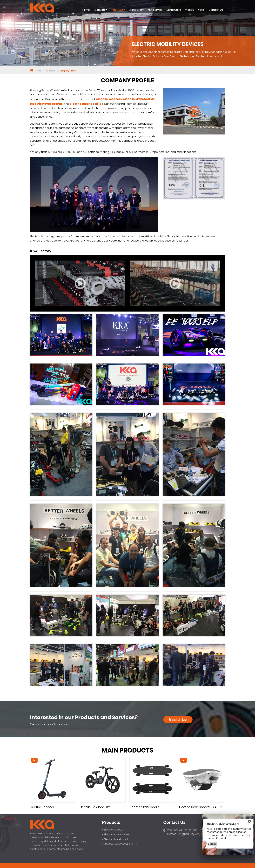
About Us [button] (117, 10)
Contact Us (216, 10)
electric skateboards (139, 99)
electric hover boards (46, 104)
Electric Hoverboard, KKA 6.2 (200, 807)
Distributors (174, 10)
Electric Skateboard (144, 807)
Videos (189, 10)
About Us (50, 71)
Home (86, 10)
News (201, 10)
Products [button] (100, 10)
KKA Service (155, 10)
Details (212, 844)
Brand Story (136, 10)
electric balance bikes (86, 104)
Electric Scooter (42, 807)
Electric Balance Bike (95, 807)
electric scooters (109, 99)
